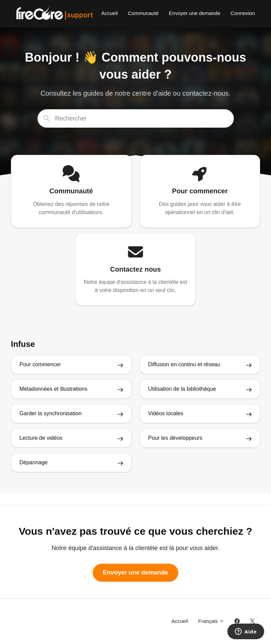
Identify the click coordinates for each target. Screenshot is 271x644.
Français (211, 621)
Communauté (143, 13)
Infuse (23, 344)
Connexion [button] (243, 13)
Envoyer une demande (194, 13)
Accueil (109, 13)
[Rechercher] (136, 118)
